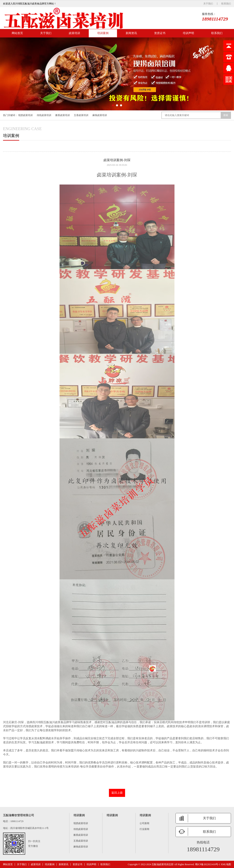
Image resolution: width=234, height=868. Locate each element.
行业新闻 (144, 829)
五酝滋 (48, 722)
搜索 (226, 115)
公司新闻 (144, 823)
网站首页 (17, 33)
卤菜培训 (74, 33)
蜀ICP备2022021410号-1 (208, 864)
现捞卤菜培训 (25, 115)
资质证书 (160, 33)
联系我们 (226, 4)
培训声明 (188, 33)
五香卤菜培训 (81, 115)
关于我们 (208, 4)
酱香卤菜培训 (63, 115)
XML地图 (226, 864)
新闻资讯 (131, 33)
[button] (113, 105)
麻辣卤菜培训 (100, 115)
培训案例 (103, 33)
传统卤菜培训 (44, 115)
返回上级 (117, 793)
